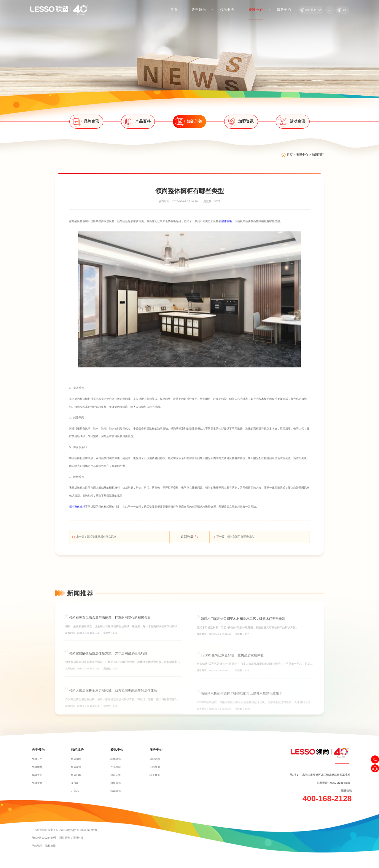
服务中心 (284, 10)
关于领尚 (199, 10)
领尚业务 (227, 10)
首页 (174, 10)
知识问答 (318, 156)
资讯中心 (256, 10)
